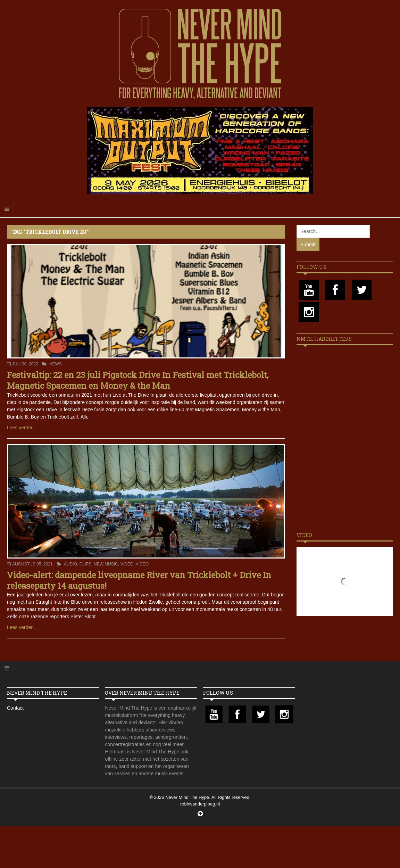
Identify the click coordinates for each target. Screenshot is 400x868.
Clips (86, 564)
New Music (106, 564)
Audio (70, 564)
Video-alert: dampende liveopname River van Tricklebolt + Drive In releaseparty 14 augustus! (139, 580)
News (56, 364)
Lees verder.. (21, 428)
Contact (15, 708)
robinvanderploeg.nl (200, 804)
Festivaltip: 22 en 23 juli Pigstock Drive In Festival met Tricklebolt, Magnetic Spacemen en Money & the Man (138, 380)
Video (127, 564)
